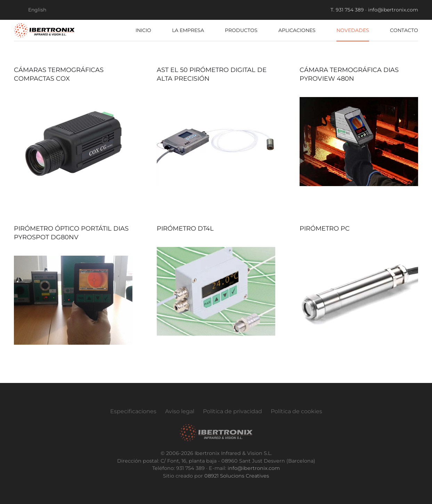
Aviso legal (180, 411)
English (37, 10)
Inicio (143, 30)
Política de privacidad (233, 411)
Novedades (353, 30)
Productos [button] (241, 30)
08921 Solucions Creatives (237, 476)
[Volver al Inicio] (44, 30)
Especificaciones (133, 411)
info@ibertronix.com (254, 468)
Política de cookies (296, 411)
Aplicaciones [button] (297, 30)
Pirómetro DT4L (185, 229)
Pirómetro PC (325, 229)
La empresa (188, 30)
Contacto (404, 30)
